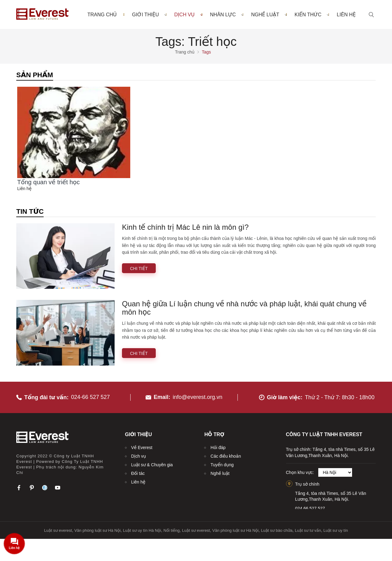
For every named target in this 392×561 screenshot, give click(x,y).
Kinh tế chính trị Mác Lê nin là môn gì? (185, 227)
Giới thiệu (149, 14)
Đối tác (138, 473)
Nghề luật (269, 14)
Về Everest (142, 448)
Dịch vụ (188, 14)
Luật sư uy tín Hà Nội (142, 530)
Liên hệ (346, 15)
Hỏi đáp (218, 448)
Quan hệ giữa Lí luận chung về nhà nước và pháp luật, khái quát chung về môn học (244, 308)
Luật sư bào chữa (277, 530)
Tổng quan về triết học (49, 182)
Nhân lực (227, 14)
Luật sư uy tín (336, 530)
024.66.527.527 (310, 508)
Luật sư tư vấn (308, 530)
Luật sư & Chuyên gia (152, 465)
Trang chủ (102, 15)
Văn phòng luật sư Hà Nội (98, 530)
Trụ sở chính (307, 484)
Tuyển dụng (222, 465)
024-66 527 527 (90, 397)
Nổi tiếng (172, 530)
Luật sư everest (58, 530)
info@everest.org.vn (197, 397)
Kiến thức (312, 14)
